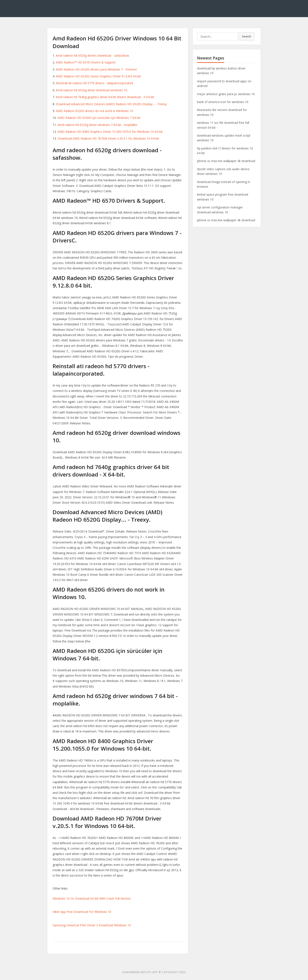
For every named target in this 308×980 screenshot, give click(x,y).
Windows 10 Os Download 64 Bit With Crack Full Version (92, 898)
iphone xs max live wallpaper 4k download (226, 161)
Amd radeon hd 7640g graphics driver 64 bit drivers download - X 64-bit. (105, 97)
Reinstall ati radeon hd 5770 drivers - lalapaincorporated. (95, 83)
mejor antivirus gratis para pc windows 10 (226, 94)
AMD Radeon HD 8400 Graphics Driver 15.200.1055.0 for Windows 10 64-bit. (110, 132)
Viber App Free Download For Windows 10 (82, 912)
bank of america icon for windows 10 (223, 102)
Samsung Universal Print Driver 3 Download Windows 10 (92, 925)
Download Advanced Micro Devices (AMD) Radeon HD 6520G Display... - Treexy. (112, 104)
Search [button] (247, 36)
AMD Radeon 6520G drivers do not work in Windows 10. (95, 111)
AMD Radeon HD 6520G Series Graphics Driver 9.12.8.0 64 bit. (99, 76)
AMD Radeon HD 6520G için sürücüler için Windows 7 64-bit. (99, 118)
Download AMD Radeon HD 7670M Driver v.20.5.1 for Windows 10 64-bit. (109, 138)
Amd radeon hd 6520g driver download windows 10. (92, 90)
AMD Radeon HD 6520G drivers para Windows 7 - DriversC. (97, 69)
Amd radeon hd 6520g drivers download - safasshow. (93, 55)
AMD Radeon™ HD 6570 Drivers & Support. (86, 62)
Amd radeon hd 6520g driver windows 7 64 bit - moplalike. (98, 125)
